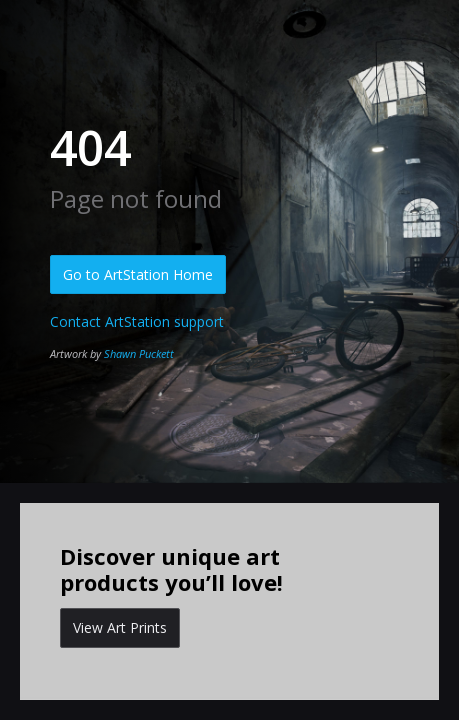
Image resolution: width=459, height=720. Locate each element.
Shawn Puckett (139, 353)
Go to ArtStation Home (138, 274)
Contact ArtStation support (137, 321)
